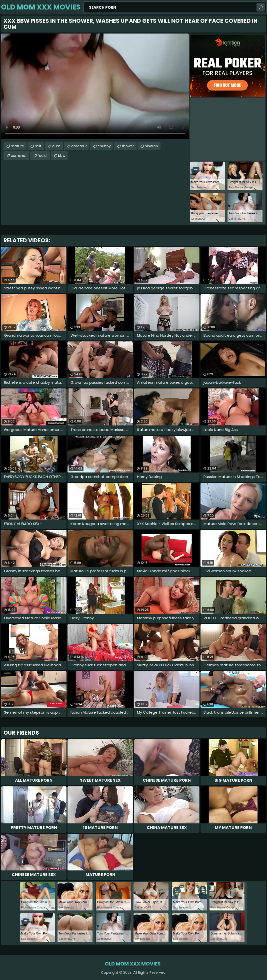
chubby (104, 146)
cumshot (19, 156)
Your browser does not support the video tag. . (95, 86)
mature (17, 146)
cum (56, 146)
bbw (62, 156)
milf (38, 146)
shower (128, 146)
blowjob (151, 146)
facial (42, 156)
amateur (79, 146)
